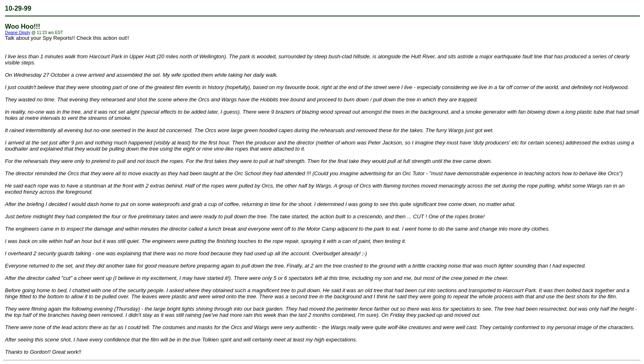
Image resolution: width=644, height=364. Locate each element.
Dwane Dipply (18, 33)
